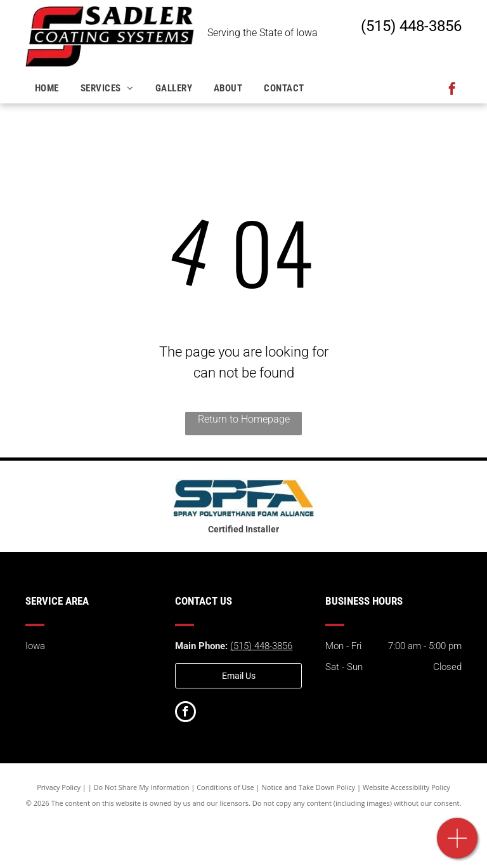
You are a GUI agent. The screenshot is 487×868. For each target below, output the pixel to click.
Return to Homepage (244, 419)
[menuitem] (48, 89)
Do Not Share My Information (142, 787)
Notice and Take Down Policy (309, 787)
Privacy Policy (59, 787)
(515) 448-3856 (411, 26)
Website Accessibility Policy (406, 787)
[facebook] (452, 90)
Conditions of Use (225, 787)
